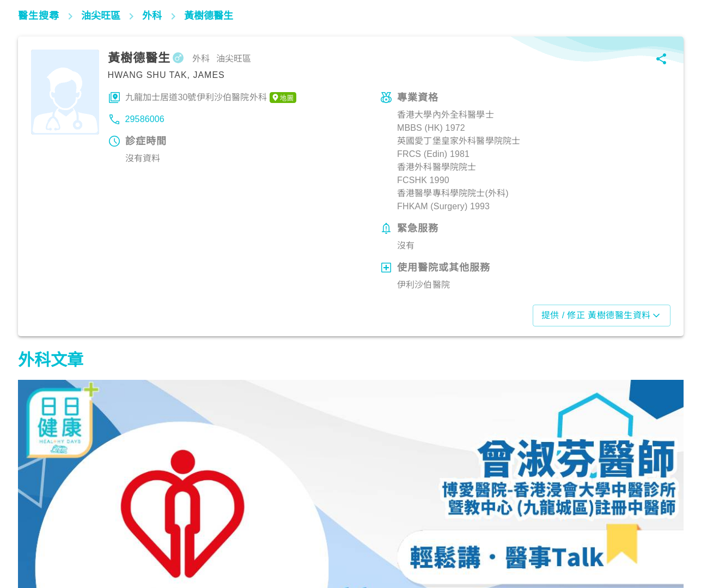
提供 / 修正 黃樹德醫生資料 (602, 316)
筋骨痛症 (40, 540)
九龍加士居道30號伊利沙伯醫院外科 (211, 98)
